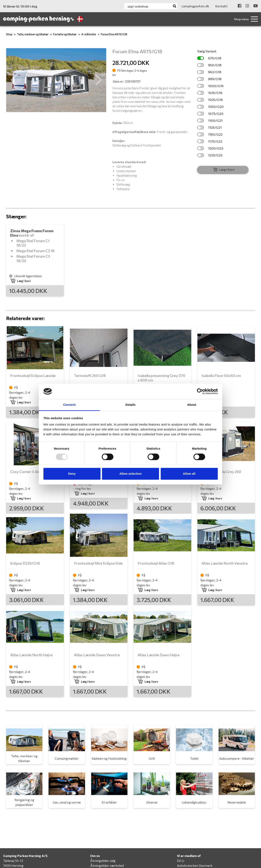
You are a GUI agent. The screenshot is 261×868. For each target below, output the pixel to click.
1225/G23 (210, 155)
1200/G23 (210, 148)
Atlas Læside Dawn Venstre (97, 655)
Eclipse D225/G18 (25, 563)
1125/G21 (209, 127)
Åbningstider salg (103, 861)
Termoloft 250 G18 (90, 376)
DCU (181, 861)
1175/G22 (210, 141)
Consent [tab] (69, 405)
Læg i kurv (20, 281)
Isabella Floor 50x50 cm (221, 376)
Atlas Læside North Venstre (225, 563)
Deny (72, 474)
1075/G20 (210, 114)
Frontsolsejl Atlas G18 (156, 563)
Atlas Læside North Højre (31, 655)
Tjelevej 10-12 (13, 861)
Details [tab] (130, 405)
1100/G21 (210, 120)
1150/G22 (210, 134)
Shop (9, 34)
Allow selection (130, 474)
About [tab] (192, 405)
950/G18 (209, 65)
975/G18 (209, 58)
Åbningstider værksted (107, 865)
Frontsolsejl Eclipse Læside (33, 376)
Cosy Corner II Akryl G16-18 (33, 472)
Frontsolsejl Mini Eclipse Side (98, 563)
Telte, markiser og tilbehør (33, 34)
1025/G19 (210, 100)
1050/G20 (210, 107)
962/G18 (209, 72)
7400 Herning (13, 865)
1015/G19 (210, 93)
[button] (14, 80)
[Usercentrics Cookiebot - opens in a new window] (200, 391)
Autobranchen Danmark (195, 865)
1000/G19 (210, 86)
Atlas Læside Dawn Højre (159, 655)
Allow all (189, 474)
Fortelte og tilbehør (65, 34)
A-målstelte (89, 34)
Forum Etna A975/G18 (114, 34)
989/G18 (209, 79)
